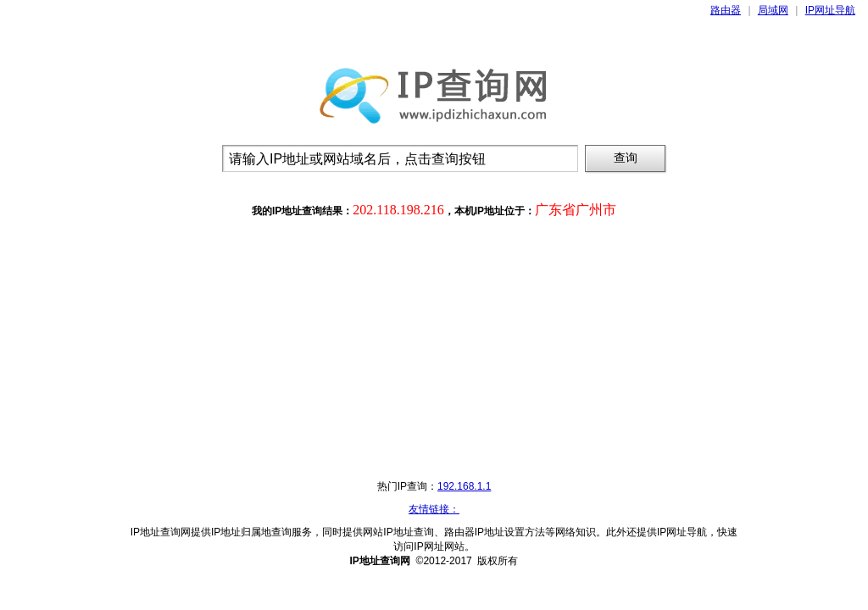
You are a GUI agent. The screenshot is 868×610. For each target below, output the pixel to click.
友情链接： (434, 509)
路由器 (726, 10)
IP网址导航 (830, 10)
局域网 (773, 10)
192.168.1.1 (464, 486)
